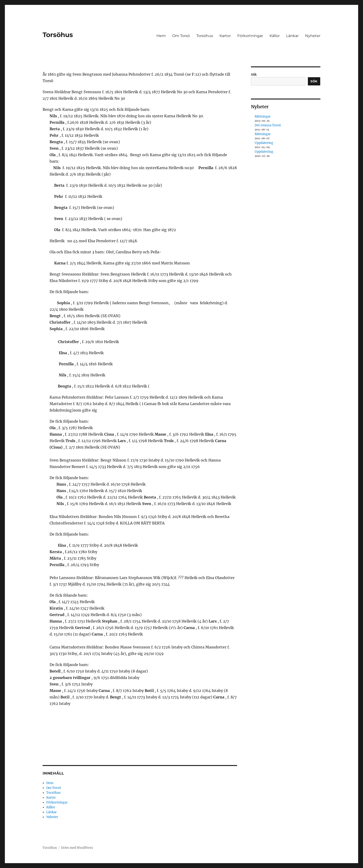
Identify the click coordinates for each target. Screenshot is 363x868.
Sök (254, 75)
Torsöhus (58, 35)
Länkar (292, 36)
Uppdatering (264, 143)
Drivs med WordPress (77, 848)
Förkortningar (250, 36)
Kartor (225, 36)
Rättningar (263, 116)
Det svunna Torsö (268, 125)
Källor (275, 36)
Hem (161, 36)
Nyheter (313, 36)
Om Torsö (181, 36)
